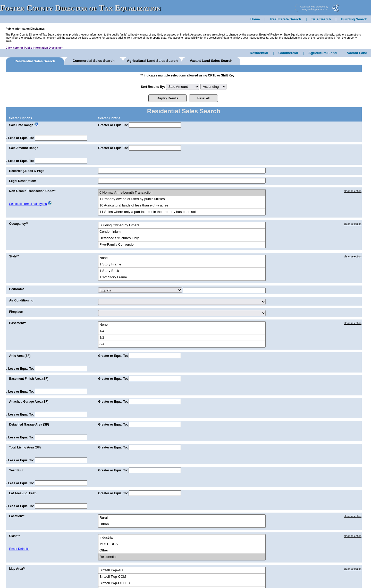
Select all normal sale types (28, 204)
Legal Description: (23, 181)
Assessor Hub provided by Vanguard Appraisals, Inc (314, 8)
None (182, 258)
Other (182, 551)
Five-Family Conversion (182, 245)
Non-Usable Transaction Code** (32, 191)
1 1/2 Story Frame (182, 277)
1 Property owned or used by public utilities (182, 199)
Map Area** (17, 569)
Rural (182, 518)
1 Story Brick (182, 271)
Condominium (182, 232)
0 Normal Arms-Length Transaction (182, 193)
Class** (14, 536)
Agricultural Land (323, 53)
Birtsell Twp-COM (182, 577)
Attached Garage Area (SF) (29, 402)
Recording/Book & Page (27, 171)
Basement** (18, 323)
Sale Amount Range (24, 148)
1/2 (182, 338)
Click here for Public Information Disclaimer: (35, 48)
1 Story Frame (182, 265)
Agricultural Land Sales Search (152, 61)
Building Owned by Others (182, 225)
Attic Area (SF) (20, 356)
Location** (17, 516)
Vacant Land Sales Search (211, 61)
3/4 (182, 344)
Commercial (288, 53)
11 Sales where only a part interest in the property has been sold (182, 212)
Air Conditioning (21, 300)
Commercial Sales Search (94, 61)
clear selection (353, 191)
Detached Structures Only (182, 238)
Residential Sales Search (35, 61)
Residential (259, 53)
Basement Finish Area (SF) (29, 379)
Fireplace (16, 312)
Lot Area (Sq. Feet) (23, 493)
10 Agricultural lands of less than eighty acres (182, 206)
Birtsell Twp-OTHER (182, 583)
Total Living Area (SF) (25, 447)
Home (255, 19)
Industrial (182, 538)
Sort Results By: (153, 87)
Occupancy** (19, 224)
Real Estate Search (286, 19)
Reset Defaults (19, 549)
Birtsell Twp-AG (182, 570)
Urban (182, 524)
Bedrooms (17, 289)
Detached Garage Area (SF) (29, 425)
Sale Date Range (21, 125)
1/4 (182, 331)
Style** (14, 256)
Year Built (16, 470)
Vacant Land (357, 53)
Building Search (354, 19)
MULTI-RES (182, 544)
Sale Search (321, 19)
